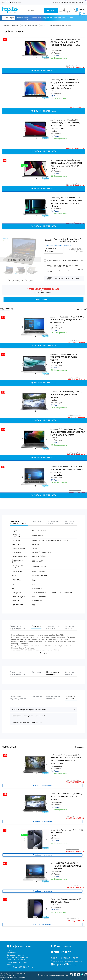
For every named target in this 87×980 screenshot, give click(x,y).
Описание (37, 522)
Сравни (79, 251)
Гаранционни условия (16, 960)
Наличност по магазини (53, 523)
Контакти (80, 2)
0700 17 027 (6, 2)
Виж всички (82, 309)
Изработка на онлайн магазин (13, 977)
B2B (71, 18)
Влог (66, 2)
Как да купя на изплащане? (18, 958)
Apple (34, 605)
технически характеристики (57, 246)
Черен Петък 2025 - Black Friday (20, 967)
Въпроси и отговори (70, 523)
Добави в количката (43, 71)
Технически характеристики (19, 523)
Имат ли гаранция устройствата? (27, 723)
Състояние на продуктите (41, 18)
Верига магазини (61, 18)
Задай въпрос (76, 249)
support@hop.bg (16, 2)
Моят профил (64, 10)
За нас (72, 2)
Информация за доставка (17, 962)
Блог (61, 2)
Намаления (22, 18)
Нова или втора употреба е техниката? (29, 710)
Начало (55, 2)
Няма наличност (43, 299)
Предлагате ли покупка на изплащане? (28, 716)
